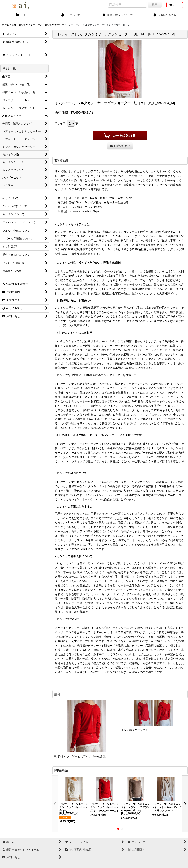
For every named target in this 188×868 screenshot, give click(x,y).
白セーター (111, 202)
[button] (55, 804)
